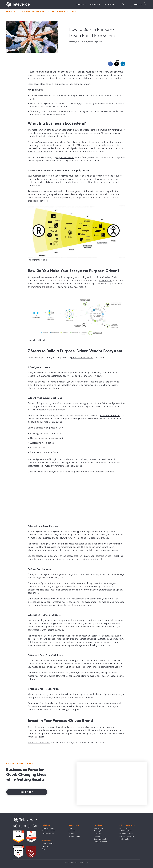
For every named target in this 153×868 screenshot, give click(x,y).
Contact (138, 4)
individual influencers (38, 152)
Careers (71, 834)
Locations (98, 825)
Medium (43, 260)
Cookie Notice (124, 839)
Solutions (81, 4)
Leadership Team (74, 836)
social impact (105, 281)
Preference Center (126, 834)
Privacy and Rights (127, 825)
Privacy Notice (125, 828)
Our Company (111, 4)
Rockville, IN (98, 836)
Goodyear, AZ (98, 828)
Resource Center (48, 844)
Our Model (72, 831)
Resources (95, 4)
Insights (11, 11)
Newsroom (46, 846)
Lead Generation (48, 828)
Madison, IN (98, 834)
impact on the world (110, 415)
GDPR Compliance (126, 831)
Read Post (27, 792)
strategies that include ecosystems (58, 376)
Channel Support (48, 834)
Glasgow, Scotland (100, 842)
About (70, 828)
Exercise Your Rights (127, 836)
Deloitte (43, 340)
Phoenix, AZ (98, 831)
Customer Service (48, 831)
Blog (21, 11)
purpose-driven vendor (82, 358)
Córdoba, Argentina (101, 839)
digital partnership (65, 157)
